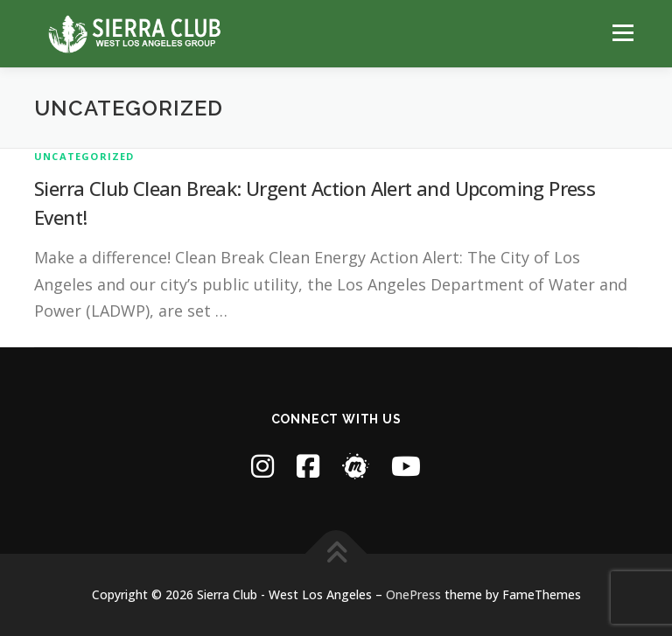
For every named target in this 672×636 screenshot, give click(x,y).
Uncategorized (84, 156)
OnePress (413, 594)
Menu (623, 32)
